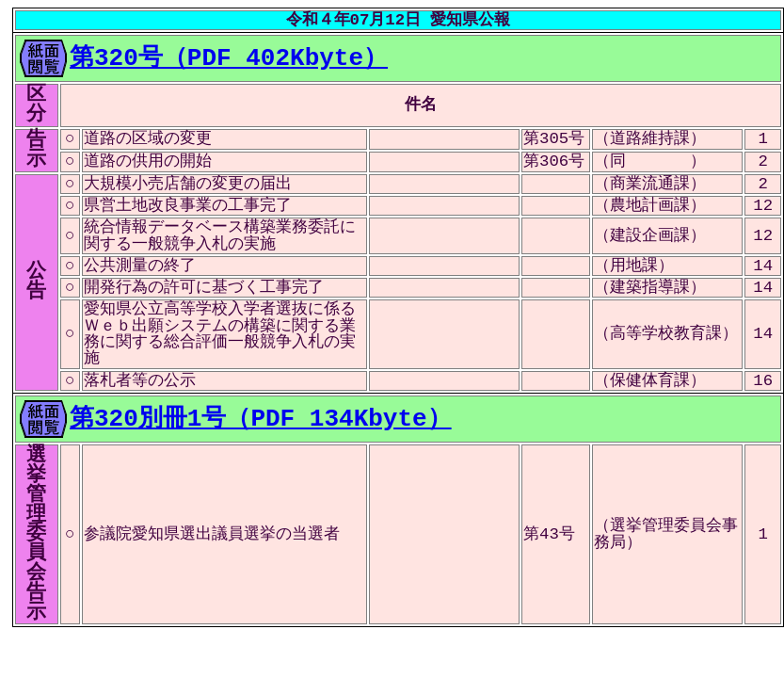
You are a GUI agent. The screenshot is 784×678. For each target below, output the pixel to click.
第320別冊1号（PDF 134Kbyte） (261, 416)
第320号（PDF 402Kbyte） (229, 56)
